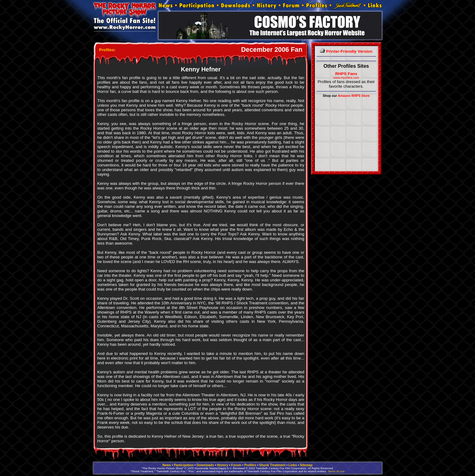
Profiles (107, 50)
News (167, 465)
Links (293, 465)
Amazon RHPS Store (354, 96)
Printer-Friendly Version (346, 51)
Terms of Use (336, 471)
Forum (236, 465)
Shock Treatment (272, 465)
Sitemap (306, 465)
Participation (184, 465)
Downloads (205, 465)
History (222, 465)
